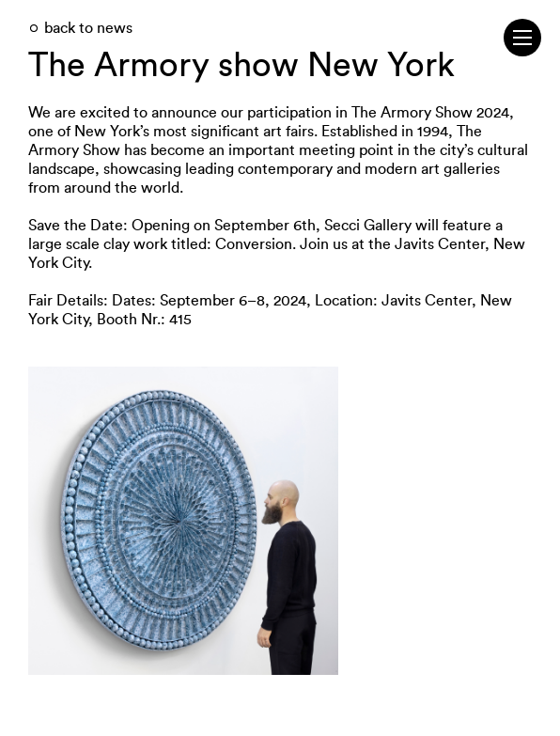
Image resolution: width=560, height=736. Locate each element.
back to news (88, 28)
